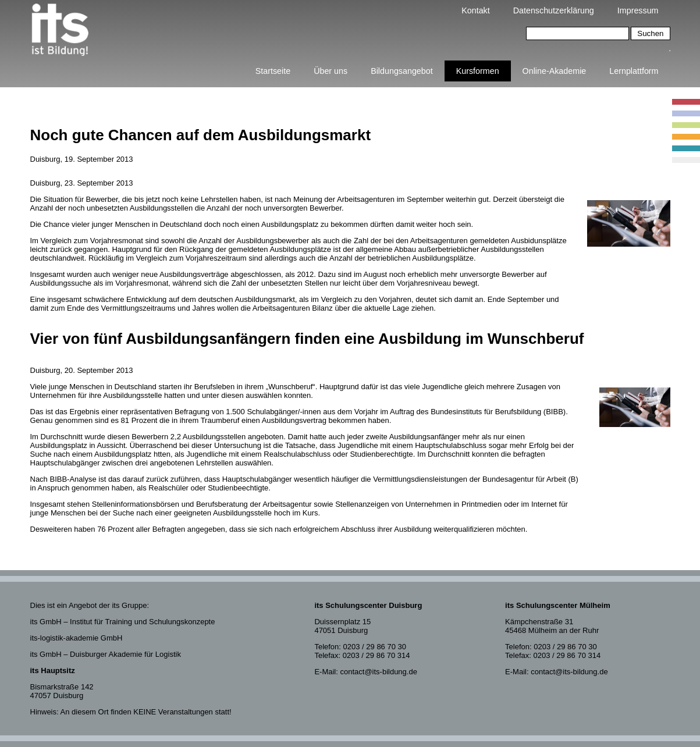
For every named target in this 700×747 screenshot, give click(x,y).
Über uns (331, 71)
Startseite (273, 71)
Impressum (638, 10)
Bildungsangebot (402, 71)
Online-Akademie (555, 71)
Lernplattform (634, 71)
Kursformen (478, 71)
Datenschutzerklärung (554, 10)
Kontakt (475, 10)
